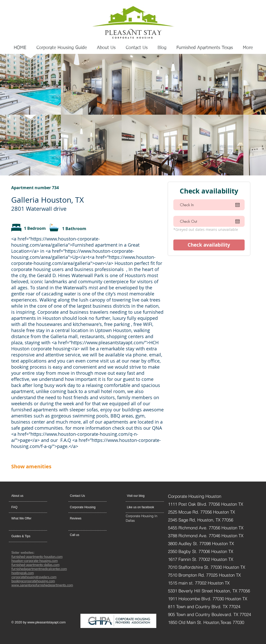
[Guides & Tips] (25, 536)
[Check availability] (209, 245)
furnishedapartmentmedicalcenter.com (39, 569)
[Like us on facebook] (142, 507)
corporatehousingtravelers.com (34, 577)
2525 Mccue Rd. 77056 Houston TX (201, 512)
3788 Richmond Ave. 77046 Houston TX (206, 536)
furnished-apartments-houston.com (37, 557)
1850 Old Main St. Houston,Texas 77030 (206, 622)
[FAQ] (26, 507)
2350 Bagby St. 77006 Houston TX (201, 551)
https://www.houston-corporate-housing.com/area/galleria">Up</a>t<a (73, 254)
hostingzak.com (23, 573)
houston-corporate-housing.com (35, 561)
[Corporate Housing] (85, 507)
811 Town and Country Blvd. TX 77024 (204, 606)
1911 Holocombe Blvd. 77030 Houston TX (208, 599)
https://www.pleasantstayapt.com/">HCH (115, 342)
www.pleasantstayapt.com (47, 622)
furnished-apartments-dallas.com (36, 565)
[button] (82, 496)
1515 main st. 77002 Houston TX (199, 583)
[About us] (31, 496)
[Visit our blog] (139, 496)
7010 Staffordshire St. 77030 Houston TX (207, 567)
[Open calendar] (237, 205)
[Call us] (82, 535)
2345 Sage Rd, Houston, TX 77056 (201, 520)
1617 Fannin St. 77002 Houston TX (201, 559)
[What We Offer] (25, 518)
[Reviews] (84, 518)
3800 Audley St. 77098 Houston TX (202, 543)
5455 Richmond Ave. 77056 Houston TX (206, 528)
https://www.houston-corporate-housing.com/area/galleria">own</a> (83, 260)
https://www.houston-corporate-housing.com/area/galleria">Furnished (55, 242)
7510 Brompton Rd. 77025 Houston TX (204, 575)
